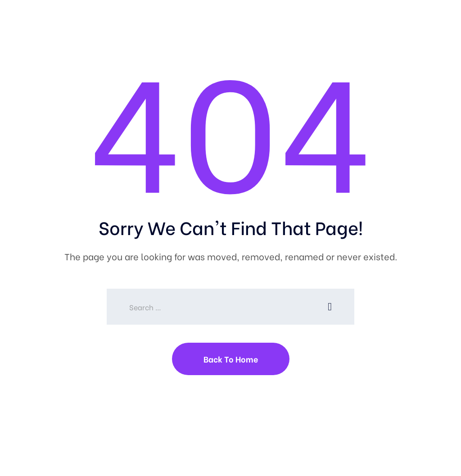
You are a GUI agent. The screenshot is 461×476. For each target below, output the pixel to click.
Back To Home (231, 359)
